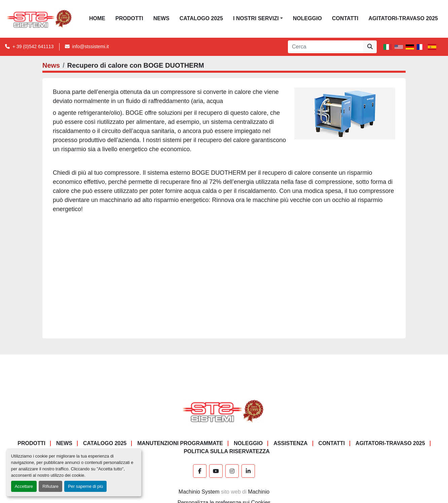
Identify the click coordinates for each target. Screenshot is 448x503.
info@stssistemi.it (91, 46)
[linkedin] (248, 471)
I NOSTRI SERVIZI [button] (256, 18)
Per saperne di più (85, 486)
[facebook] (200, 471)
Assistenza (290, 443)
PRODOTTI (129, 18)
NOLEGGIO (307, 18)
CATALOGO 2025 (201, 18)
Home (97, 18)
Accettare (24, 486)
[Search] (326, 47)
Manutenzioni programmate (180, 443)
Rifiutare (50, 486)
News (161, 18)
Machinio (259, 492)
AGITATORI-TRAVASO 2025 (403, 18)
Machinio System (199, 492)
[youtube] (216, 471)
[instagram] (232, 471)
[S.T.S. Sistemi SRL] (224, 411)
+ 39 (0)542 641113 (33, 46)
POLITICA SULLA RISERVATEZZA (227, 451)
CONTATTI (345, 18)
